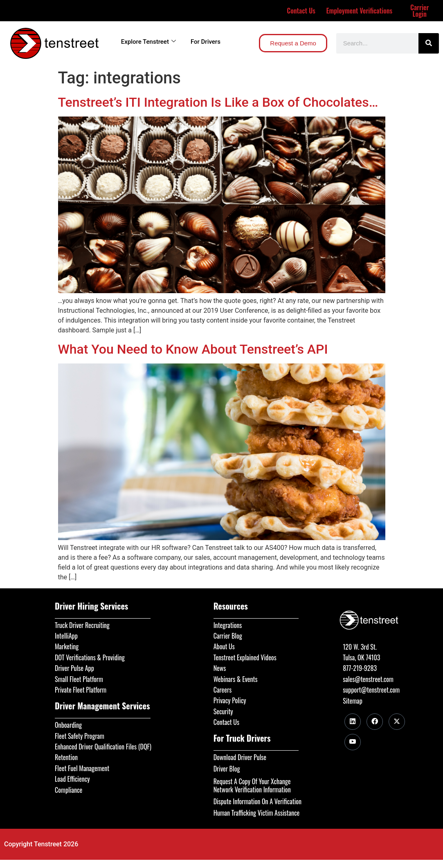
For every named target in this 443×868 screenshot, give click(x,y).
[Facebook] (375, 722)
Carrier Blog (228, 636)
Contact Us (301, 11)
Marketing (67, 646)
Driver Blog (227, 769)
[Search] (429, 43)
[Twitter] (397, 722)
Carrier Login (419, 11)
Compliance (69, 790)
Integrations (228, 625)
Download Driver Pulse (240, 757)
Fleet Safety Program (80, 736)
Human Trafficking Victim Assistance (257, 813)
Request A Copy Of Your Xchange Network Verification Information (252, 785)
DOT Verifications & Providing (90, 657)
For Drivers (206, 42)
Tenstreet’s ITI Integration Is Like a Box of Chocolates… (218, 102)
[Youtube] (353, 742)
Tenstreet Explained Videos (245, 657)
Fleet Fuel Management (82, 768)
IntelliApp (66, 636)
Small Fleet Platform (79, 679)
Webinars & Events (236, 679)
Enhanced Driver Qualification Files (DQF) (103, 747)
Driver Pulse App (74, 668)
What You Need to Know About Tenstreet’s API (193, 349)
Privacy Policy (230, 700)
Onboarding (68, 725)
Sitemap (352, 701)
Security (223, 711)
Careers (223, 690)
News (220, 668)
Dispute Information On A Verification (257, 801)
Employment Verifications (359, 11)
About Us (224, 646)
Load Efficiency (72, 779)
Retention (66, 757)
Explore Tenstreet (148, 42)
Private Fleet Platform (81, 690)
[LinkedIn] (353, 722)
